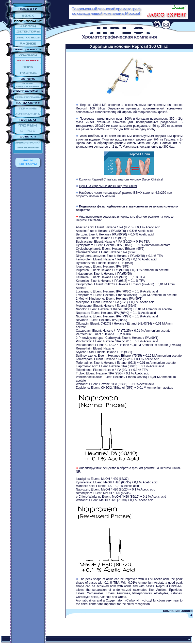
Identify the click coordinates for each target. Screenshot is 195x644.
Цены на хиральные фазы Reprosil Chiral (108, 186)
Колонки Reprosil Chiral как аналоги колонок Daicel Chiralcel (121, 179)
